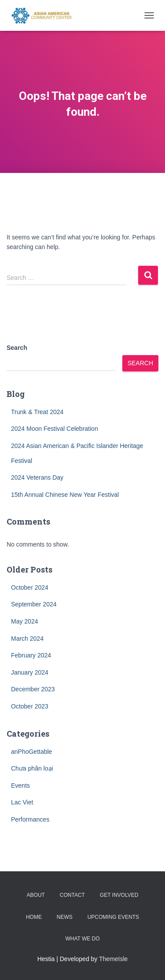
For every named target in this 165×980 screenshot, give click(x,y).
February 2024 (31, 655)
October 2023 (30, 706)
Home (34, 917)
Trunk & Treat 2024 (37, 412)
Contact (72, 895)
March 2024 (27, 639)
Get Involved (119, 895)
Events (20, 785)
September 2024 (34, 604)
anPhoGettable (31, 752)
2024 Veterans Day (37, 477)
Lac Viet (22, 802)
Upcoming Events (113, 917)
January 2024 (30, 672)
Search (17, 348)
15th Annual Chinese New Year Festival (65, 495)
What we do (82, 939)
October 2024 (30, 587)
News (65, 917)
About (36, 895)
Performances (30, 819)
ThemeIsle (113, 959)
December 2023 (33, 689)
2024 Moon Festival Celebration (55, 429)
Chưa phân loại (32, 768)
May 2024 (24, 621)
